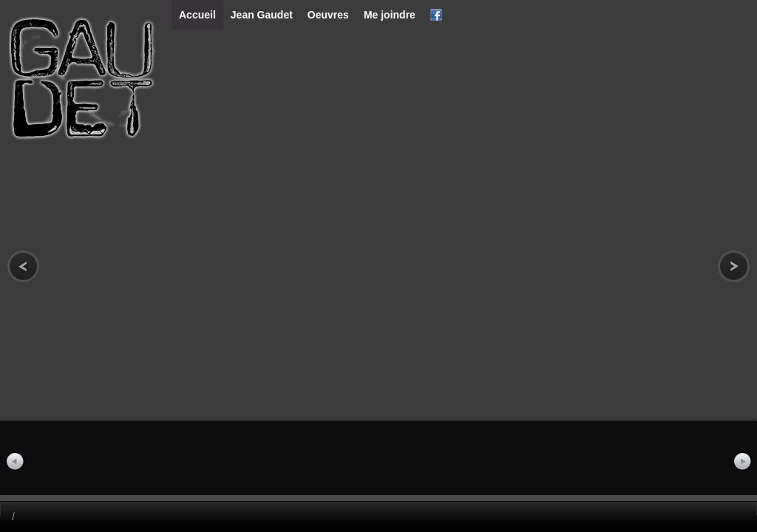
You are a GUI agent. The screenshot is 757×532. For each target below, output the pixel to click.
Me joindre (390, 15)
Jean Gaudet (262, 15)
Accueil (197, 15)
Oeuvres (328, 15)
